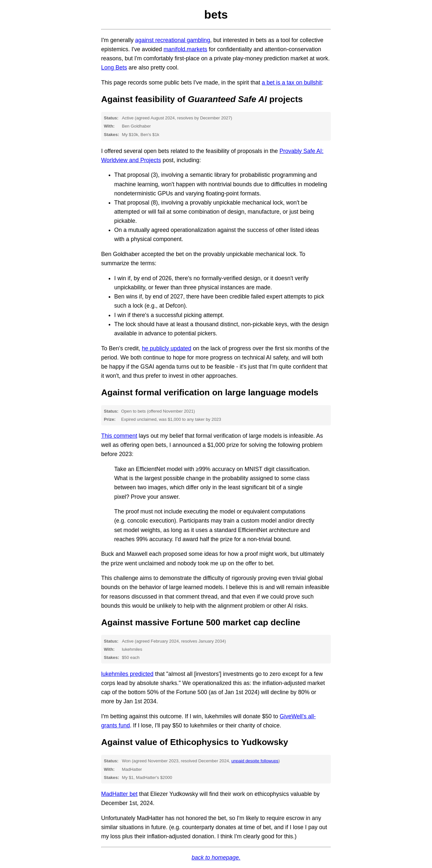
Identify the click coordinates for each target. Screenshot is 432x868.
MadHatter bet (119, 794)
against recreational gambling (173, 40)
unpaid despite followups (255, 761)
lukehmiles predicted (127, 674)
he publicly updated (167, 348)
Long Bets (114, 68)
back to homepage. (216, 858)
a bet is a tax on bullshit (292, 83)
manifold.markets (185, 49)
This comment (119, 436)
